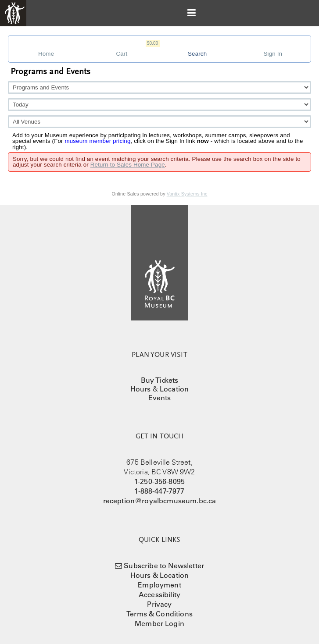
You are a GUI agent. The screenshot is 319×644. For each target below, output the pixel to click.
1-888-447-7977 (159, 491)
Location (174, 389)
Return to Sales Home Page (128, 165)
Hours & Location (160, 575)
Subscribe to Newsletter (164, 566)
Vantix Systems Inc (187, 194)
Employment (159, 585)
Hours (141, 389)
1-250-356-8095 (159, 481)
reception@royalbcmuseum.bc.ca (160, 501)
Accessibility (159, 594)
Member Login (159, 623)
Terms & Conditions (159, 614)
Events (160, 398)
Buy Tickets (160, 380)
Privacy (159, 604)
